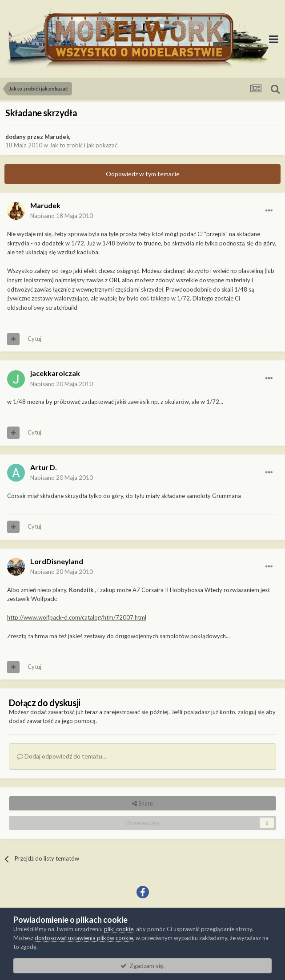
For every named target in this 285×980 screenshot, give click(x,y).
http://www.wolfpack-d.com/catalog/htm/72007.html (77, 617)
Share (142, 803)
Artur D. (44, 467)
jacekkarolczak (55, 373)
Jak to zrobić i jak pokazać (83, 145)
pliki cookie (119, 929)
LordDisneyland (57, 561)
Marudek (57, 137)
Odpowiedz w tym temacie (143, 174)
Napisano (62, 216)
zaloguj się (251, 712)
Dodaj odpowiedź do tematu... (62, 756)
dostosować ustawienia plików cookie (84, 938)
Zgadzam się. (142, 966)
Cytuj (34, 339)
